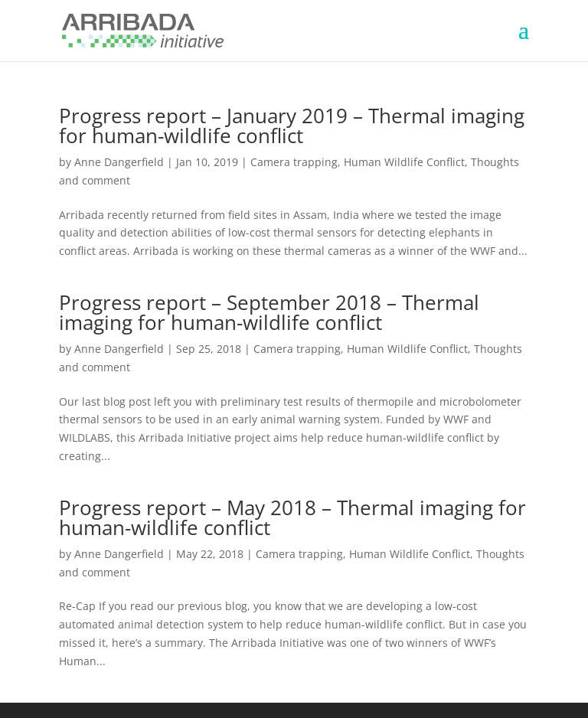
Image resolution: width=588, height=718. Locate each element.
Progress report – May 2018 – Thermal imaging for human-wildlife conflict (292, 517)
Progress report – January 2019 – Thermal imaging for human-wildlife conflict (292, 126)
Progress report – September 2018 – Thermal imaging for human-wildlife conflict (269, 312)
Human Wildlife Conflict (404, 162)
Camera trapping (294, 162)
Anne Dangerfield (119, 162)
